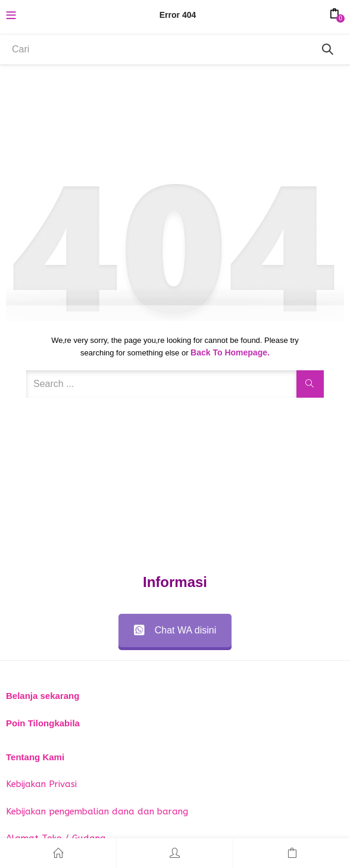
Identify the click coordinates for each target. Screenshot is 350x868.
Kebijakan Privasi (41, 784)
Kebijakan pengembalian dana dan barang (97, 811)
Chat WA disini (175, 630)
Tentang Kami (35, 757)
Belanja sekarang (43, 696)
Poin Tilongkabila (43, 723)
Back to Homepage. (230, 352)
